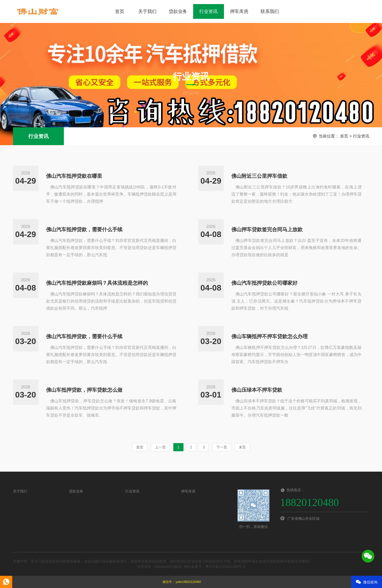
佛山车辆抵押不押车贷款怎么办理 (270, 336)
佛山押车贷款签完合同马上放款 (267, 229)
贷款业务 (178, 11)
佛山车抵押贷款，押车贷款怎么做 (84, 390)
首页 (120, 11)
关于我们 (147, 11)
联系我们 (270, 11)
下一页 (222, 447)
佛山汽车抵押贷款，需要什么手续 (84, 229)
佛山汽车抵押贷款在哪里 (74, 176)
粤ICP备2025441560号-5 (225, 567)
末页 (242, 447)
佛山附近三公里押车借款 (259, 176)
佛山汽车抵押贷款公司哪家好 (264, 283)
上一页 (160, 447)
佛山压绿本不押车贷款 (257, 390)
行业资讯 (208, 11)
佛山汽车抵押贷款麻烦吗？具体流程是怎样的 (97, 283)
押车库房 (239, 11)
